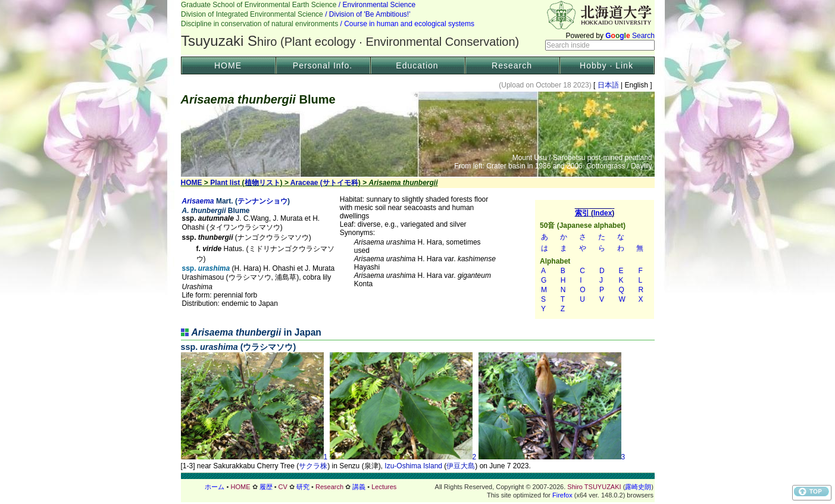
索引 (595, 259)
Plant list (225, 183)
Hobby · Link (606, 65)
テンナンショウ (262, 201)
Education (417, 65)
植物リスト (262, 183)
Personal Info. (323, 65)
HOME (228, 65)
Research (512, 65)
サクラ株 (313, 466)
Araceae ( (307, 183)
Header (418, 27)
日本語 (608, 85)
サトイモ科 (340, 183)
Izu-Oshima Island (413, 466)
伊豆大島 (461, 466)
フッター (418, 487)
